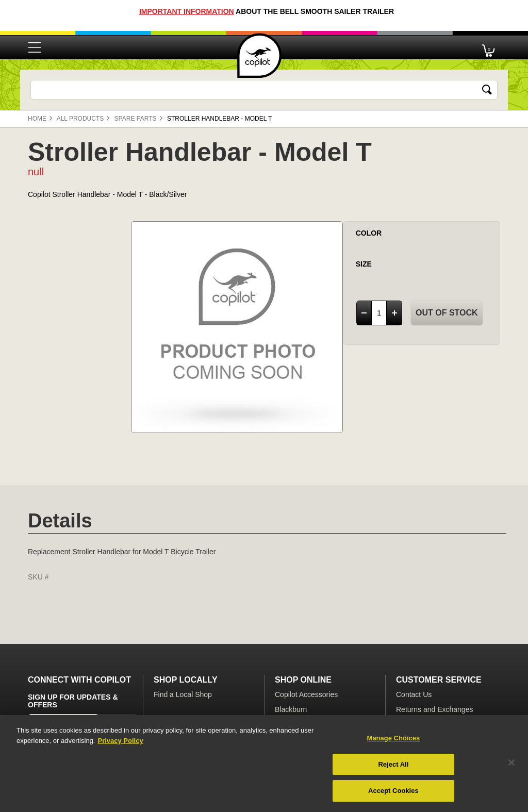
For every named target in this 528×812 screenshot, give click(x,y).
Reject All (393, 764)
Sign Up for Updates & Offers (73, 701)
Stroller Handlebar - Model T (219, 119)
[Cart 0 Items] (489, 48)
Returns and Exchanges (434, 709)
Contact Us (414, 694)
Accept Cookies (393, 791)
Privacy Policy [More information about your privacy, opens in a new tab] (120, 741)
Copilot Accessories (306, 694)
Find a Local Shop (183, 694)
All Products (80, 119)
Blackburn (291, 709)
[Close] (511, 763)
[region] (264, 764)
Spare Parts (136, 119)
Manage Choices (394, 738)
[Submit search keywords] (487, 90)
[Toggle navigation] (35, 47)
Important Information (187, 11)
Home (37, 119)
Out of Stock (447, 313)
